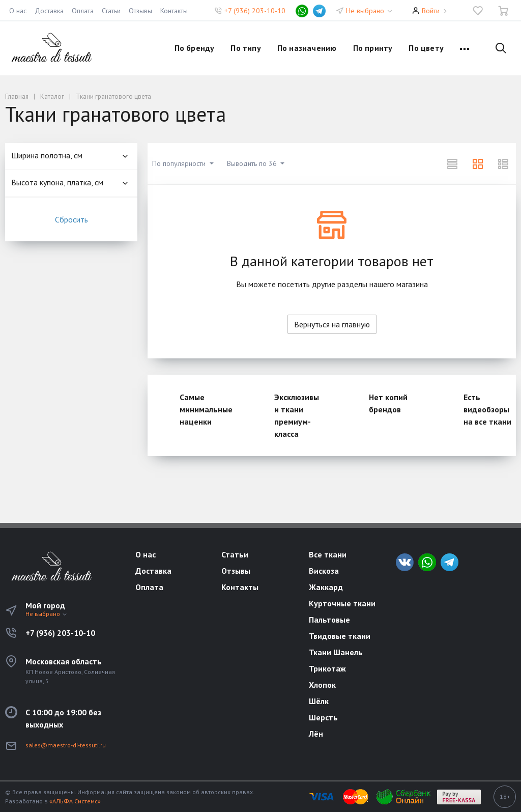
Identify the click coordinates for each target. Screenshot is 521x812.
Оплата (83, 11)
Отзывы (140, 11)
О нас (18, 11)
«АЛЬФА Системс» (75, 801)
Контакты (174, 11)
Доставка (49, 11)
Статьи (111, 11)
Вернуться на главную (332, 324)
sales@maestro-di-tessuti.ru (66, 745)
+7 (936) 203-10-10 (255, 11)
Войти (431, 11)
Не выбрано (370, 11)
